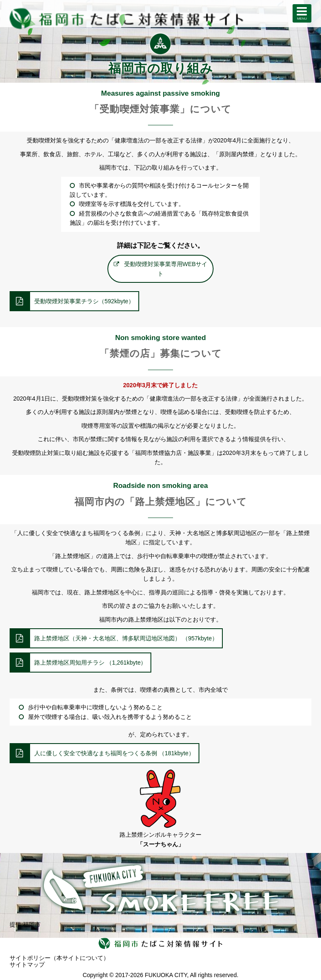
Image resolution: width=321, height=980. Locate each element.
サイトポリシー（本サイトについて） (59, 958)
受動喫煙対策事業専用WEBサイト (166, 269)
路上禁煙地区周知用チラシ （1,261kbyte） (90, 663)
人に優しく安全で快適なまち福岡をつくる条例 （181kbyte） (114, 753)
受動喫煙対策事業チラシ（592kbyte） (84, 301)
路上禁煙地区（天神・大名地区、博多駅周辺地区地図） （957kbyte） (126, 638)
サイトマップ (27, 965)
